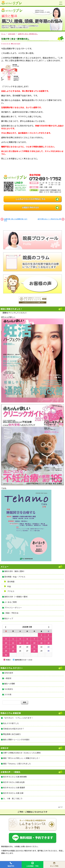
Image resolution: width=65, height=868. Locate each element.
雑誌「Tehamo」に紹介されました (17, 764)
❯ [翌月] (49, 627)
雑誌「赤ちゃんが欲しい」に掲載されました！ (22, 758)
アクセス (11, 591)
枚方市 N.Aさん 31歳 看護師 (14, 787)
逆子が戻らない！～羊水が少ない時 (49, 219)
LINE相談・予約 (32, 865)
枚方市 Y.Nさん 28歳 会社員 (14, 782)
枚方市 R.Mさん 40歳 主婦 (13, 793)
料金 (9, 586)
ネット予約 (54, 865)
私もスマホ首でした (11, 723)
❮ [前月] (6, 627)
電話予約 (11, 865)
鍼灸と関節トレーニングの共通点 (16, 739)
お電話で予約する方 (30, 207)
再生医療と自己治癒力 (12, 734)
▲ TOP (61, 807)
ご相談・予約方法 (11, 613)
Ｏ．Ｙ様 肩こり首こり (13, 798)
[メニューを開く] (61, 3)
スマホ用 (8, 694)
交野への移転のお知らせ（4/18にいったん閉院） (22, 753)
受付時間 (11, 582)
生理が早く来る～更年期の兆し (15, 39)
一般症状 (8, 678)
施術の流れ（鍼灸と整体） (15, 571)
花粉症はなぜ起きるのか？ (14, 729)
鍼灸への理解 (10, 684)
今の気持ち (9, 689)
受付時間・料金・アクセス (15, 577)
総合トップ (9, 618)
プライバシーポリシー (13, 608)
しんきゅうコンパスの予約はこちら (30, 199)
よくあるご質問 (10, 602)
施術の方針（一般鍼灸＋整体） (17, 597)
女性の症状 (17, 44)
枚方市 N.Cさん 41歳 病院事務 (15, 777)
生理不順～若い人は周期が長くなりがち (16, 220)
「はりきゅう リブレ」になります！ (18, 718)
